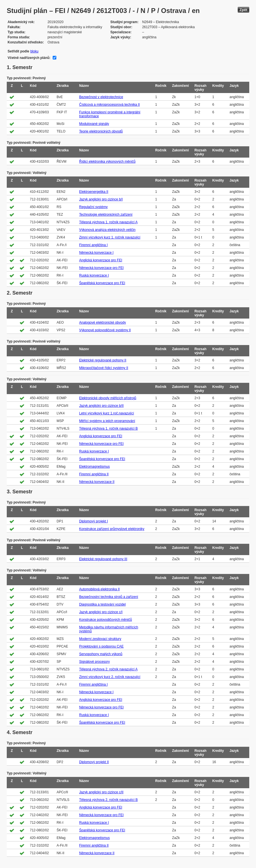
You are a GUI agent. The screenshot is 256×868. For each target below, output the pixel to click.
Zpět (243, 10)
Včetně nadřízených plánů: (29, 58)
